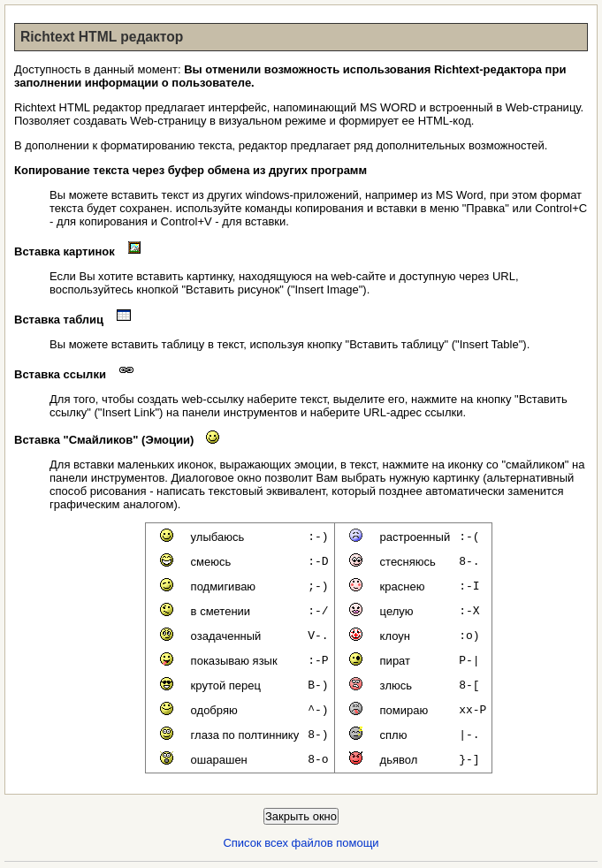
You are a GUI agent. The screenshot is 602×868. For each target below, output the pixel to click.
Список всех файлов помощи (301, 843)
